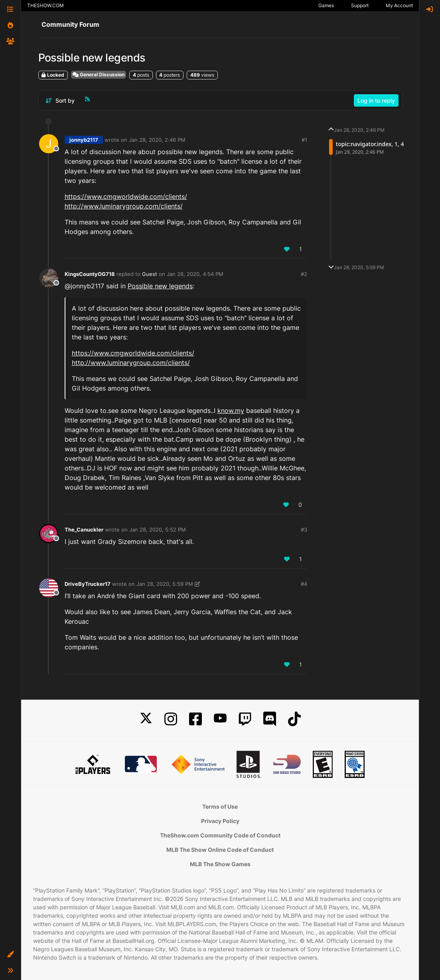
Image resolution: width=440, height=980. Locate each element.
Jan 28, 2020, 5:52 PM (158, 530)
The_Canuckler (84, 530)
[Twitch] (245, 719)
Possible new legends (160, 286)
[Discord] (270, 719)
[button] (10, 954)
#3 (304, 530)
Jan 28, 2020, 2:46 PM (157, 140)
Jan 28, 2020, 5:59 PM (165, 584)
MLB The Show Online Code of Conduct (220, 850)
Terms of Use (220, 806)
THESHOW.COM (45, 5)
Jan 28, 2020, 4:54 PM (195, 274)
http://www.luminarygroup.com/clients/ (124, 206)
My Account (399, 5)
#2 (304, 274)
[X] (146, 719)
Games (326, 5)
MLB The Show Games (220, 864)
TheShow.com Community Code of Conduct (220, 835)
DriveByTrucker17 (88, 584)
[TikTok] (294, 719)
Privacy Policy (220, 821)
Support (360, 5)
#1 (304, 140)
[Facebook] (195, 719)
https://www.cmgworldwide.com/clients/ (126, 196)
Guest (150, 274)
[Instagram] (171, 719)
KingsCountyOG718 (90, 274)
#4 (304, 584)
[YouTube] (220, 719)
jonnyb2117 (84, 140)
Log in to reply (376, 100)
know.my (231, 411)
